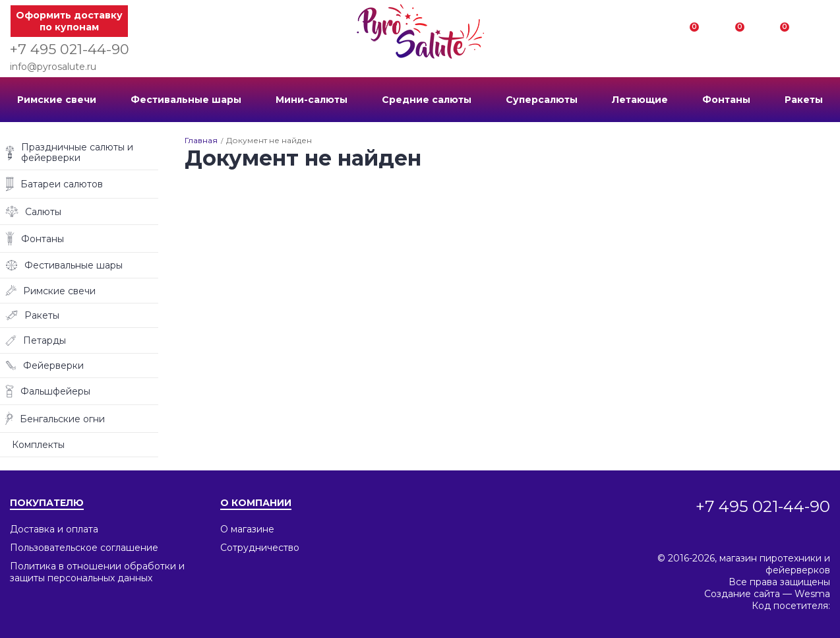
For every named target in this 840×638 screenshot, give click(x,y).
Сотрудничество (260, 548)
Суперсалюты (542, 100)
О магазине (247, 529)
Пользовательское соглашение (84, 548)
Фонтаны (726, 100)
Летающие (640, 100)
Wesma (812, 594)
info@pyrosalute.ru (53, 67)
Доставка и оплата (54, 529)
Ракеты (804, 100)
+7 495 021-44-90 (70, 49)
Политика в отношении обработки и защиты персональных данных (97, 572)
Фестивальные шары (186, 100)
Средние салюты (427, 100)
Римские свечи (57, 100)
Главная (201, 140)
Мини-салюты (312, 100)
